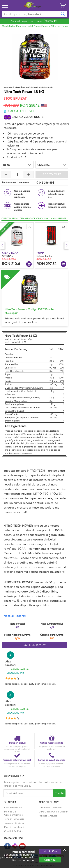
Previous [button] (2, 245)
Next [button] (67, 245)
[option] (17, 245)
